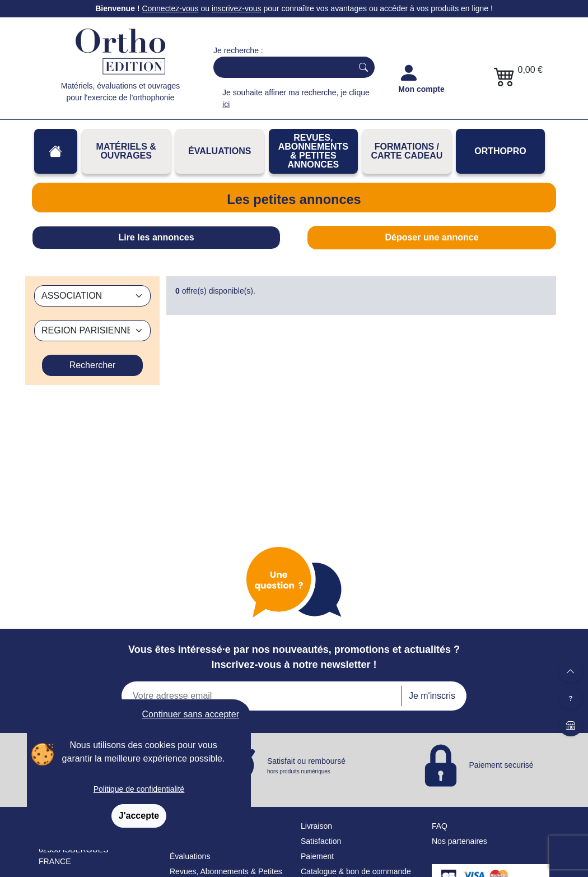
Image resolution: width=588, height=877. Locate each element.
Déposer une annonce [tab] (431, 237)
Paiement (317, 856)
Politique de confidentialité (139, 789)
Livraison (316, 826)
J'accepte (139, 816)
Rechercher (93, 365)
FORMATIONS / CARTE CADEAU (407, 151)
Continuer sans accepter (191, 714)
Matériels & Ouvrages (126, 151)
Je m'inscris (432, 696)
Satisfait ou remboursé (306, 766)
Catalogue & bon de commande (356, 871)
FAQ (440, 826)
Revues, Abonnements (209, 871)
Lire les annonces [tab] (156, 237)
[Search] (281, 67)
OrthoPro (500, 151)
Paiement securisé (501, 765)
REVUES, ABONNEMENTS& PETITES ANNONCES (313, 151)
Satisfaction (321, 841)
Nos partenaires (459, 841)
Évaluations (220, 151)
